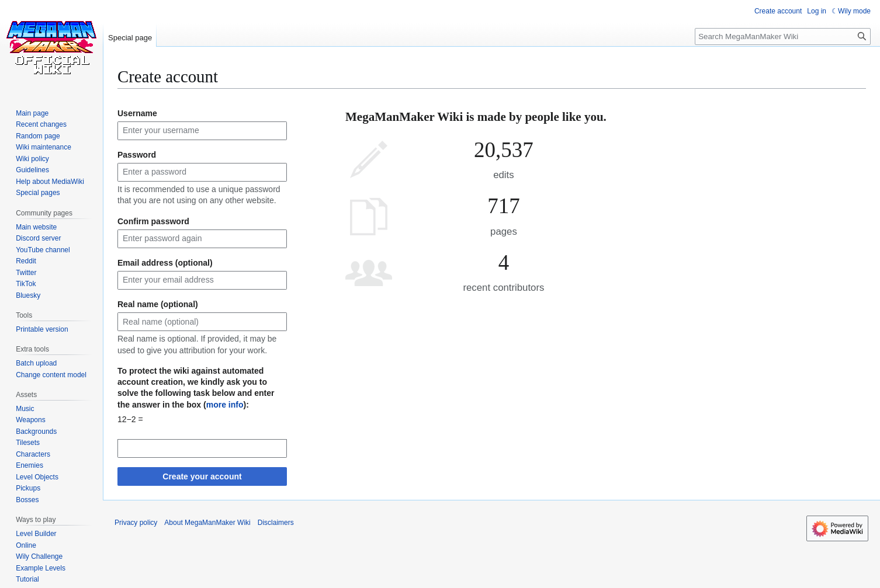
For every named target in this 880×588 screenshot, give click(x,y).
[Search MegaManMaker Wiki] (783, 36)
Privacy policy (136, 523)
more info (225, 405)
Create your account (202, 476)
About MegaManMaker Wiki (207, 523)
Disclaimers (276, 523)
